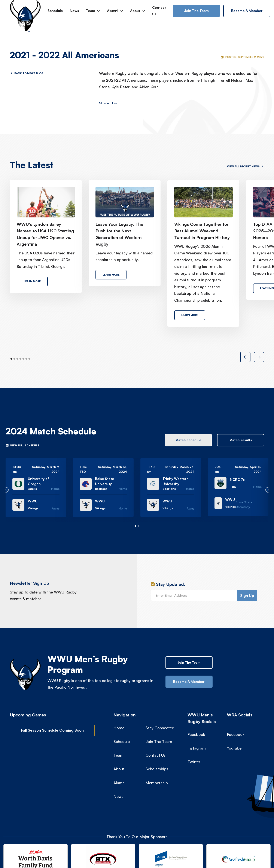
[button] (93, 11)
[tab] (188, 440)
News (74, 11)
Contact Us (159, 11)
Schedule (55, 11)
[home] (25, 11)
